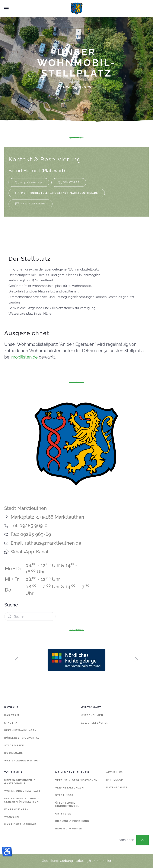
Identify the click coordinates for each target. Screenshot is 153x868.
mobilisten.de (25, 357)
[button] (6, 9)
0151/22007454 (29, 182)
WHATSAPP (69, 182)
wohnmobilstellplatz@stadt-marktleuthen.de (59, 193)
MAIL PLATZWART (31, 204)
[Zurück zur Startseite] (77, 9)
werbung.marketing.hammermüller (85, 861)
